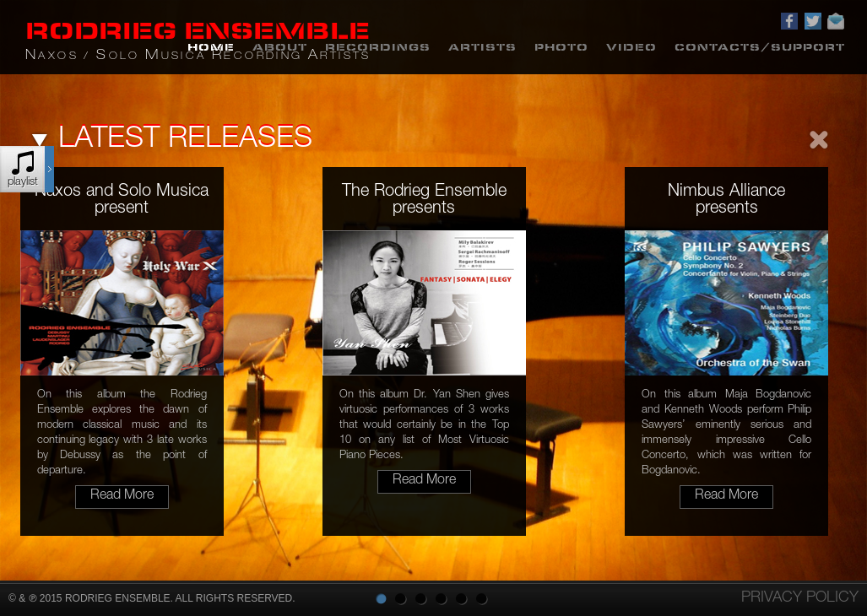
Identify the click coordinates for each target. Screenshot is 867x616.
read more (122, 496)
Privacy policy (800, 598)
